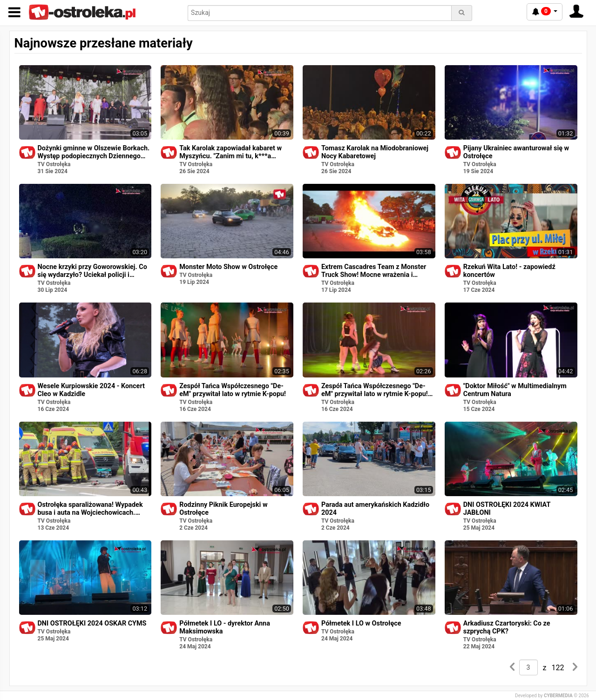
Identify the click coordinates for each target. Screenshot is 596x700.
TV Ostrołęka (54, 164)
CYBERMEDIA (558, 696)
